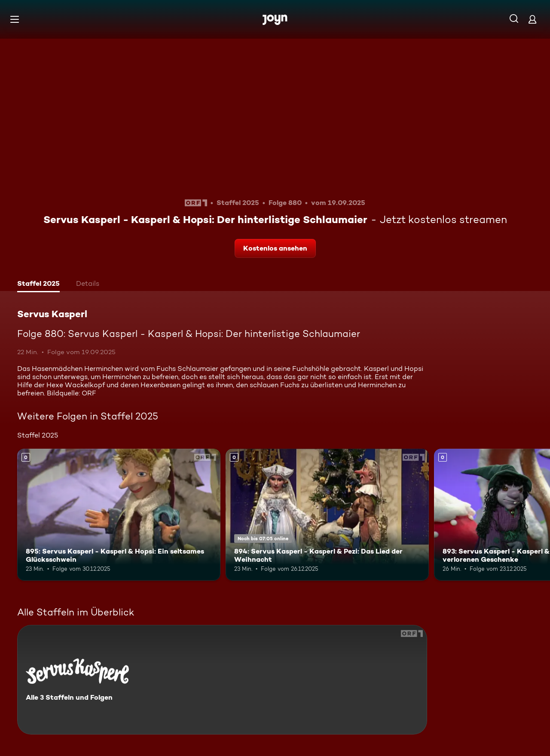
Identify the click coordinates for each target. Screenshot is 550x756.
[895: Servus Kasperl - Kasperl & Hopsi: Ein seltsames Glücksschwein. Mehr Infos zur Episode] (119, 515)
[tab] (38, 285)
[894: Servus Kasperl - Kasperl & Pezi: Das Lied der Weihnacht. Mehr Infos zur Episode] (327, 515)
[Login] (532, 19)
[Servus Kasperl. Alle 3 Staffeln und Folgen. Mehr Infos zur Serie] (222, 680)
